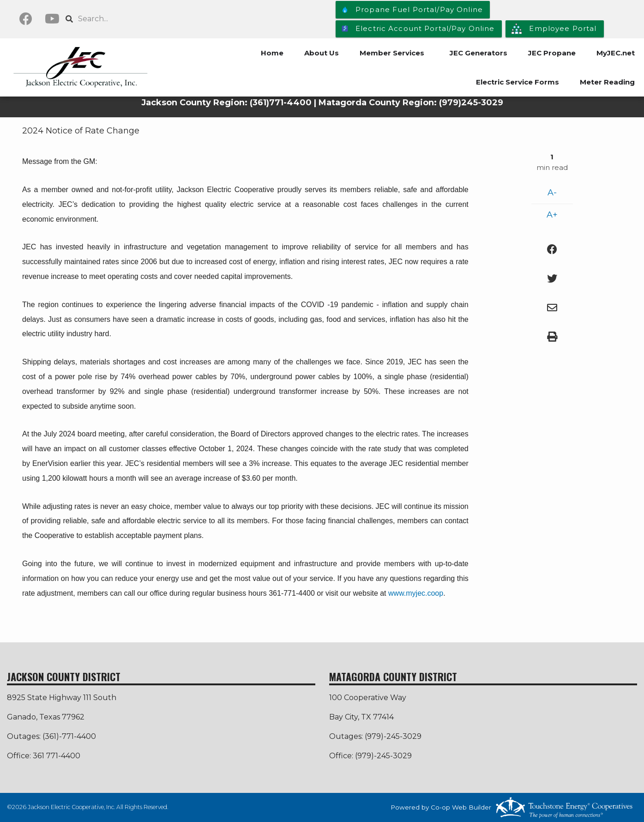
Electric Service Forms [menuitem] (518, 82)
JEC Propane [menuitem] (552, 53)
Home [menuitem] (272, 53)
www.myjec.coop (416, 593)
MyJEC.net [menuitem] (616, 53)
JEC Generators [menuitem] (478, 53)
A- (552, 193)
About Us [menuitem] (322, 53)
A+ (552, 215)
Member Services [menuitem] (392, 53)
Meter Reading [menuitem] (607, 82)
